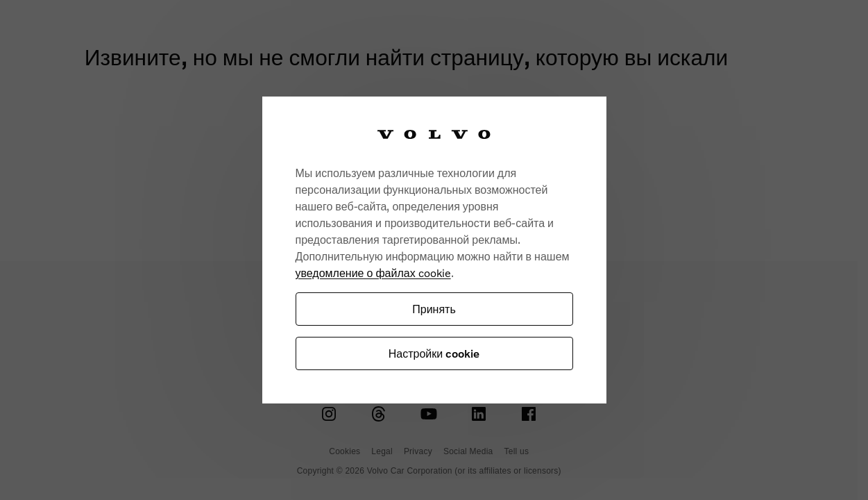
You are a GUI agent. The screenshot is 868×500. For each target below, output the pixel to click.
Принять (434, 309)
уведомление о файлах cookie (373, 273)
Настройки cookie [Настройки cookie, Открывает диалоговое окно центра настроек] (434, 353)
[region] (434, 250)
